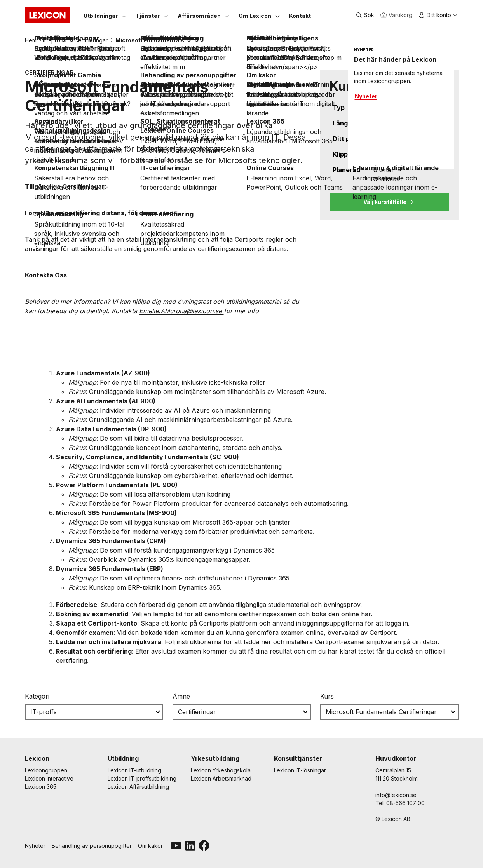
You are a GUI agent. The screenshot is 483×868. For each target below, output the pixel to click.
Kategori (37, 696)
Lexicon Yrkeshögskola (221, 770)
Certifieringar (91, 40)
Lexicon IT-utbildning (134, 770)
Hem (31, 40)
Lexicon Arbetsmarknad (221, 778)
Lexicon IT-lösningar (300, 770)
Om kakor (150, 846)
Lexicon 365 (41, 787)
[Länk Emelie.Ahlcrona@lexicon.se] (181, 311)
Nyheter (35, 846)
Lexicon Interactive (49, 778)
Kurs (327, 696)
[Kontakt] (300, 16)
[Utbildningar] (101, 16)
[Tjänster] (148, 16)
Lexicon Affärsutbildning (138, 787)
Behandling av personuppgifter (92, 846)
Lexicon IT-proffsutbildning (142, 778)
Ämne (181, 696)
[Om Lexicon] (255, 16)
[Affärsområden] (199, 16)
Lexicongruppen (46, 770)
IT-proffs (55, 40)
